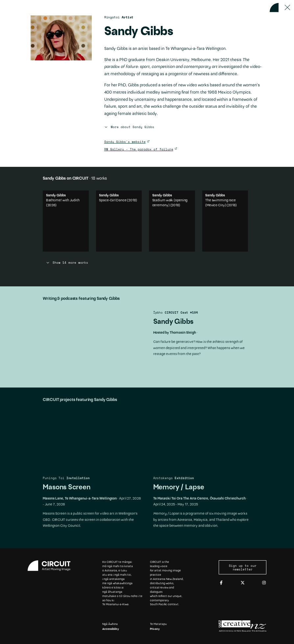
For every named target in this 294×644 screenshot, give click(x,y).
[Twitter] (243, 583)
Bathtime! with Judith (63, 230)
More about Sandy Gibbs (129, 127)
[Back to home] (274, 8)
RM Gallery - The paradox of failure (139, 149)
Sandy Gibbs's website (125, 142)
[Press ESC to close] (287, 8)
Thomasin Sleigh (183, 333)
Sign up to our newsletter (243, 567)
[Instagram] (264, 583)
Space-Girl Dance (113, 230)
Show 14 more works (67, 263)
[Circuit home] (51, 566)
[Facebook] (221, 583)
